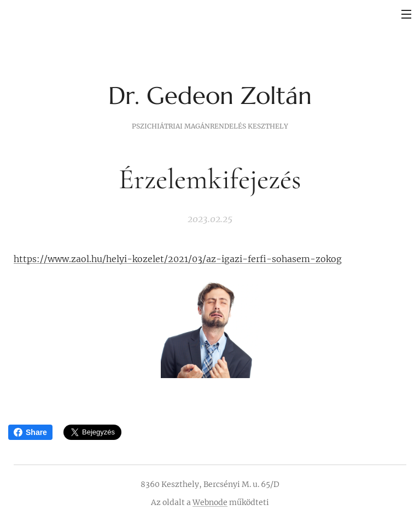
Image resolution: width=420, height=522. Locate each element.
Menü (406, 14)
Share (30, 432)
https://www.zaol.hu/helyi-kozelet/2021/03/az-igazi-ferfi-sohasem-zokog (178, 259)
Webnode (210, 502)
